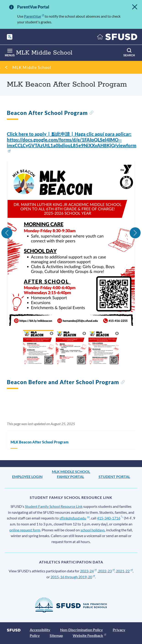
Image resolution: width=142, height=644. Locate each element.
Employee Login (27, 477)
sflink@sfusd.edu (74, 518)
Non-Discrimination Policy (82, 630)
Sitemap (56, 635)
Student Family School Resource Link (54, 506)
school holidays (93, 530)
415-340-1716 (110, 518)
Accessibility (40, 630)
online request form (25, 530)
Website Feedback (89, 635)
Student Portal (114, 477)
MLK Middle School (32, 67)
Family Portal (71, 477)
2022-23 (106, 571)
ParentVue (34, 16)
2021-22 (124, 571)
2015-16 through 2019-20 (73, 577)
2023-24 (88, 571)
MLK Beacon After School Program (40, 442)
